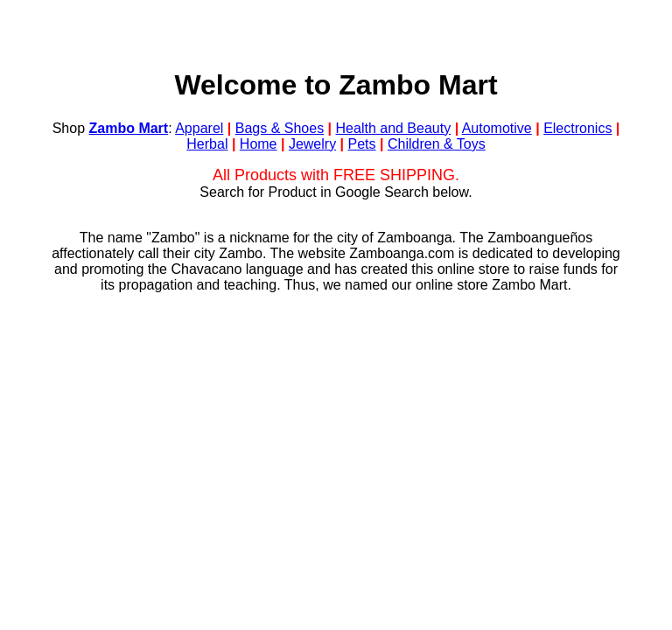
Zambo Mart (129, 128)
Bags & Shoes (280, 128)
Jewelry (312, 144)
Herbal (207, 144)
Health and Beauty (394, 128)
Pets (362, 144)
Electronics (577, 128)
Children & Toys (437, 144)
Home (259, 144)
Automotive (497, 128)
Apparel (199, 128)
